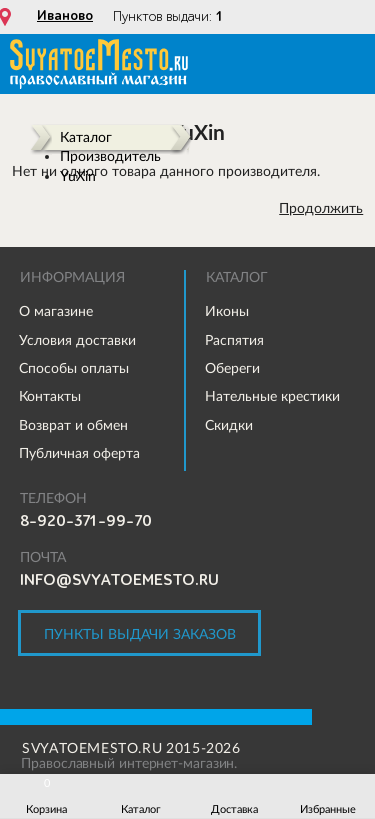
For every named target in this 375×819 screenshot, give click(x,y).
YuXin (78, 176)
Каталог (86, 137)
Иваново (65, 16)
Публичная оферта (79, 453)
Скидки (229, 425)
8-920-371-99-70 (86, 521)
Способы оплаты (74, 368)
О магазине (56, 311)
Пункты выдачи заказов (140, 634)
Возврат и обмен (73, 425)
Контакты (50, 396)
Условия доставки (77, 340)
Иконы (227, 311)
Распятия (234, 340)
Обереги (232, 368)
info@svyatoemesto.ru (119, 580)
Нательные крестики (272, 396)
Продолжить (321, 208)
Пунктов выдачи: (168, 16)
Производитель (110, 156)
